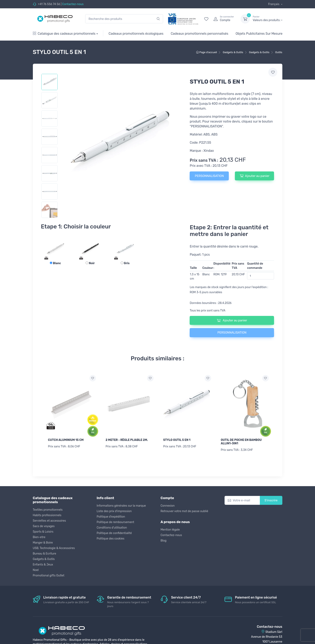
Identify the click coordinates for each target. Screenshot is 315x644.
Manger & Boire (43, 543)
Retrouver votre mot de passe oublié (184, 511)
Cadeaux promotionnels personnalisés (200, 34)
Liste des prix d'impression (114, 511)
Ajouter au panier (255, 176)
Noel (36, 570)
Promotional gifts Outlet (49, 576)
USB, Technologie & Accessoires (54, 548)
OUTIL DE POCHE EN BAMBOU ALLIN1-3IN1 (241, 442)
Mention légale (170, 530)
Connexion (168, 506)
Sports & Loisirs (43, 532)
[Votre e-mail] (242, 500)
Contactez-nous (73, 4)
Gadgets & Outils (44, 559)
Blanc (55, 263)
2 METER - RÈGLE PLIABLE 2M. (127, 440)
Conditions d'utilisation (112, 528)
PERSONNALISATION (209, 176)
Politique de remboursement (116, 522)
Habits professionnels (47, 515)
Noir (90, 263)
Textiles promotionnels (48, 510)
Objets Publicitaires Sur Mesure (259, 34)
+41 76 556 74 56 (49, 4)
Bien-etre (39, 537)
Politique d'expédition (111, 517)
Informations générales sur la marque (121, 506)
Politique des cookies (111, 539)
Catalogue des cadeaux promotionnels (64, 34)
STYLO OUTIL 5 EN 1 (177, 440)
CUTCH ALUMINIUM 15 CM (66, 440)
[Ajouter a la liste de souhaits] (93, 378)
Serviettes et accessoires (49, 521)
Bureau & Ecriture (45, 554)
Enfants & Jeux (43, 565)
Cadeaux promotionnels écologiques (136, 34)
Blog (164, 541)
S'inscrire (271, 500)
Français (274, 4)
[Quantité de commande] (260, 276)
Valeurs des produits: (268, 19)
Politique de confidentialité (114, 533)
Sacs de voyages (44, 526)
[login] (223, 19)
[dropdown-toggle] (245, 19)
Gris (125, 263)
